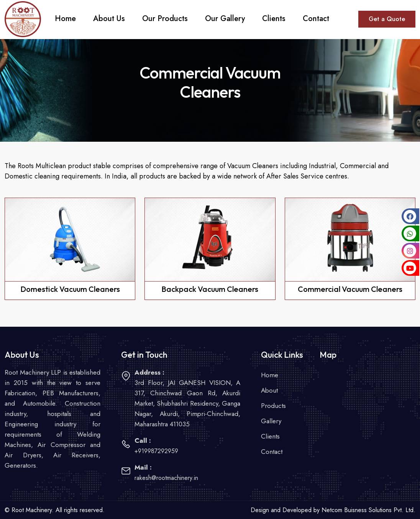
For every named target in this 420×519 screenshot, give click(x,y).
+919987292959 (156, 451)
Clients (270, 436)
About (269, 390)
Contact (272, 452)
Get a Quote (387, 19)
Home (270, 375)
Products (273, 406)
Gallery (271, 421)
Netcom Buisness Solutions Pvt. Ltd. (368, 510)
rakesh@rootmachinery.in (166, 478)
